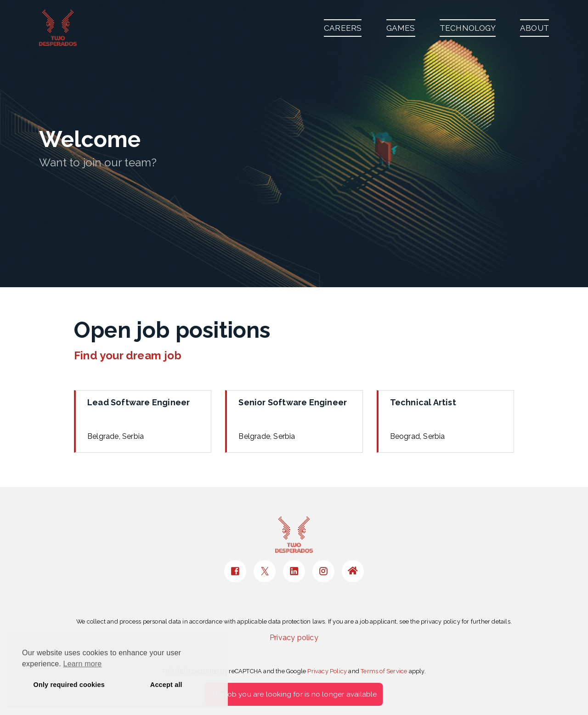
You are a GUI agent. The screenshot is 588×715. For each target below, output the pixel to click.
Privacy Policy (327, 671)
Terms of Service (384, 671)
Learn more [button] (83, 664)
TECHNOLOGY (468, 28)
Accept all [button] (166, 685)
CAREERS (343, 28)
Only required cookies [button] (69, 685)
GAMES (401, 28)
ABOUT (534, 28)
